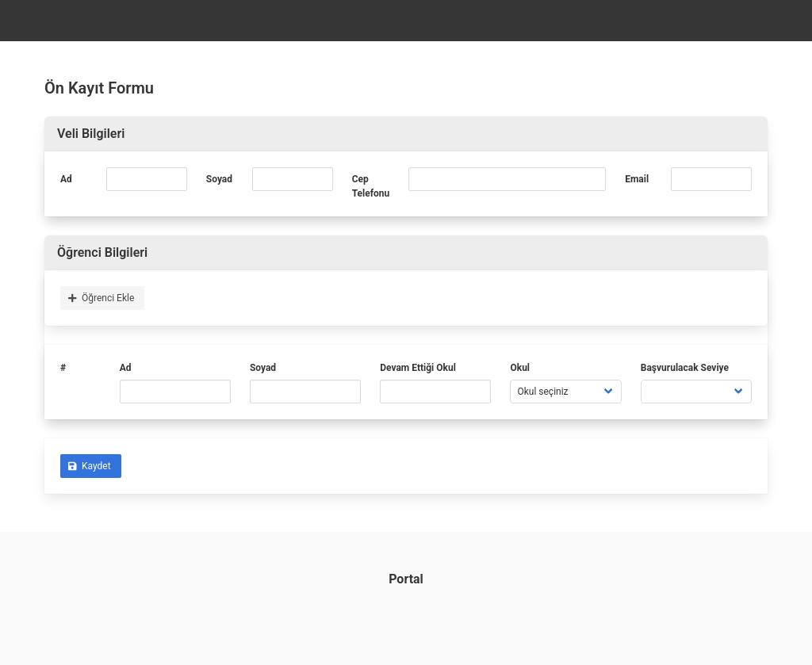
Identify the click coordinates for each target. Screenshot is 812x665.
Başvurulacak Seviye (685, 368)
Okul (520, 368)
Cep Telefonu (371, 186)
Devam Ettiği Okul (418, 368)
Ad (66, 179)
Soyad (219, 179)
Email (637, 179)
